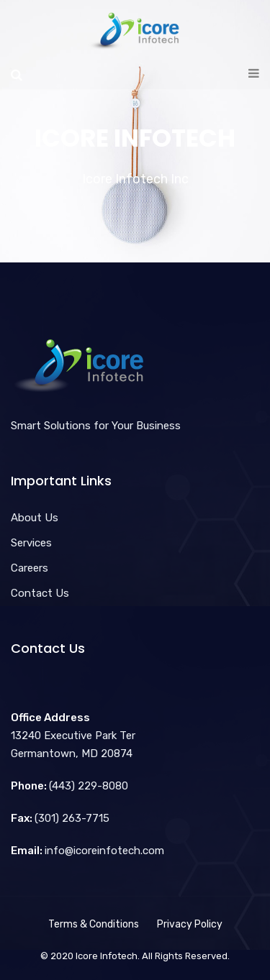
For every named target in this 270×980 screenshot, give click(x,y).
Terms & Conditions (94, 924)
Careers (30, 568)
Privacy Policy (190, 924)
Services (31, 543)
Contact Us (40, 593)
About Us (35, 518)
